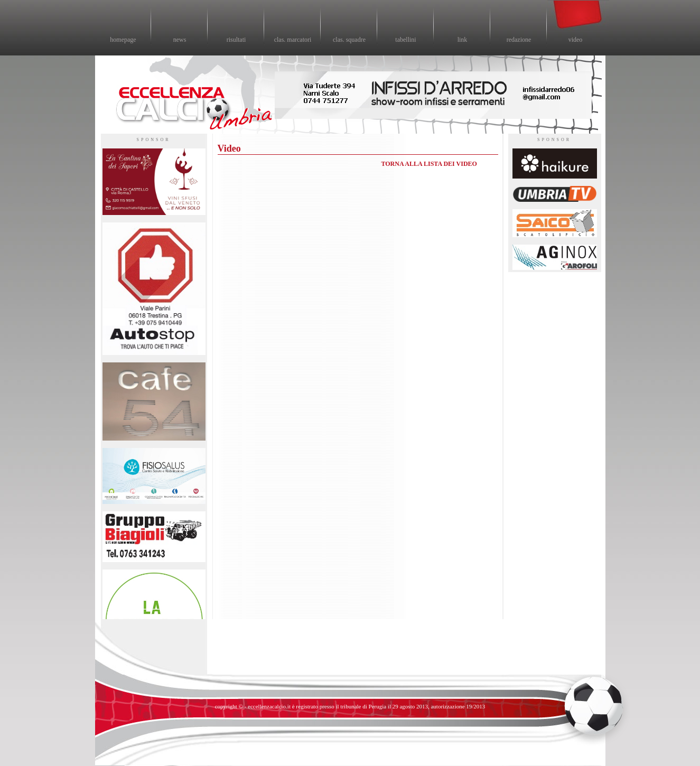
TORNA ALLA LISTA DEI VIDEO (429, 164)
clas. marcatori (293, 40)
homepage (123, 40)
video (576, 40)
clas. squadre (349, 40)
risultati (236, 40)
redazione (519, 40)
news (180, 40)
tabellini (405, 40)
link (463, 40)
